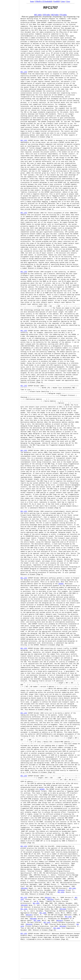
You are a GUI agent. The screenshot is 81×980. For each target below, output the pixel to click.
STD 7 (49, 882)
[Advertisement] (9, 489)
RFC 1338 (43, 913)
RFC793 (71, 879)
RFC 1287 (36, 903)
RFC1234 (61, 890)
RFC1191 (24, 888)
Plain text (25, 17)
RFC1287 (51, 899)
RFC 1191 (72, 888)
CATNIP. (61, 584)
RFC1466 (33, 918)
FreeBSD (57, 1)
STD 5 (36, 873)
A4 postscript (47, 17)
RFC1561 (63, 926)
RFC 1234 (61, 892)
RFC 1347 (68, 917)
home (32, 1)
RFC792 (37, 875)
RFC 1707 (24, 72)
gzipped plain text (35, 17)
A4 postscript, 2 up (59, 17)
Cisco (68, 1)
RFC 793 (56, 882)
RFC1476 (29, 924)
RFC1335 (24, 905)
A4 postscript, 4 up (73, 17)
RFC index (38, 15)
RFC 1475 (47, 922)
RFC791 (62, 869)
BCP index (55, 15)
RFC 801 (29, 886)
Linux (63, 1)
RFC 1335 (24, 909)
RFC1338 (63, 909)
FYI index (63, 15)
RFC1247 (48, 897)
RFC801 (47, 884)
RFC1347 (29, 915)
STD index (47, 15)
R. (38, 901)
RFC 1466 (37, 920)
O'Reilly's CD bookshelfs (44, 1)
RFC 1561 (57, 928)
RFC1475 (60, 920)
